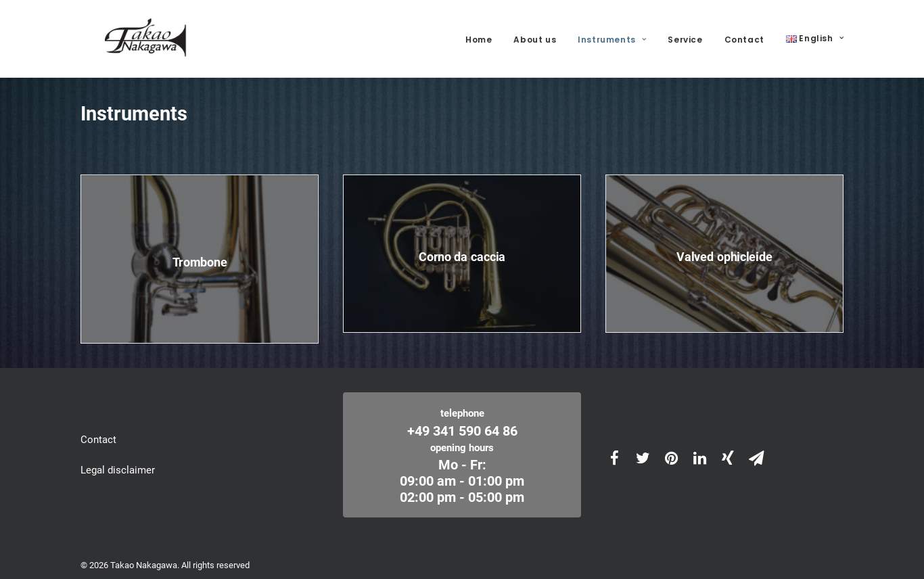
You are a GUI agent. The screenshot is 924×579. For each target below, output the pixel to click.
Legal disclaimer (118, 461)
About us (535, 35)
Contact (744, 35)
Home (479, 35)
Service (685, 35)
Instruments (612, 35)
